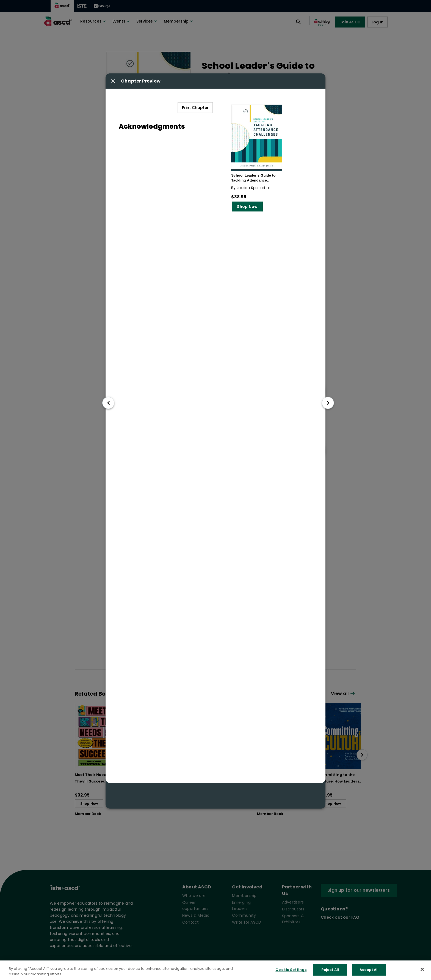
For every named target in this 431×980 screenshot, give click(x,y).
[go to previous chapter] (108, 403)
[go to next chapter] (328, 403)
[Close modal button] (113, 81)
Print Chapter (195, 108)
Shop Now (247, 207)
